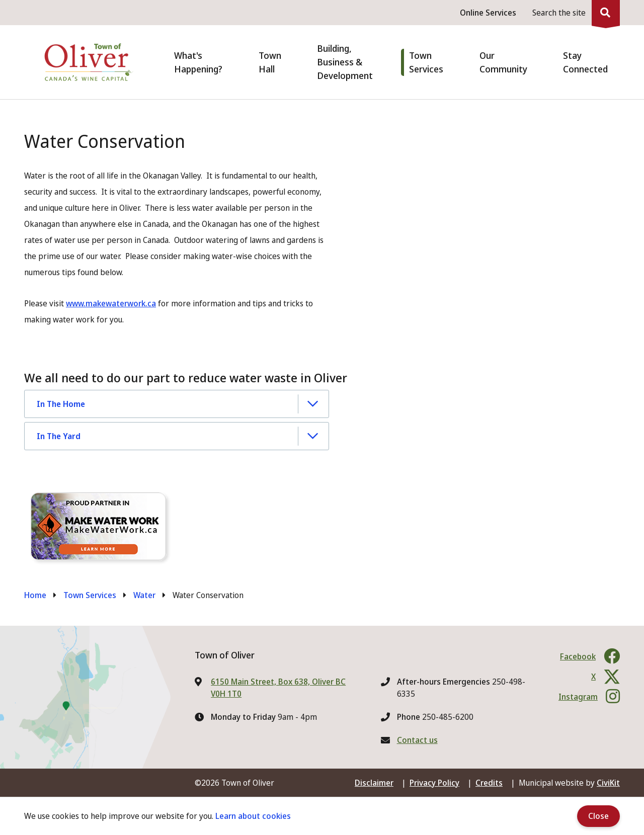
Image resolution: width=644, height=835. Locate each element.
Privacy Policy (434, 783)
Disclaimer (374, 783)
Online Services (488, 13)
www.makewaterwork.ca (111, 303)
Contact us (417, 740)
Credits (489, 783)
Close (598, 816)
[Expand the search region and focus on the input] (574, 13)
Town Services (90, 595)
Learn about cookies (253, 816)
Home (35, 595)
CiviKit (608, 783)
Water (144, 595)
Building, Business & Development (345, 62)
